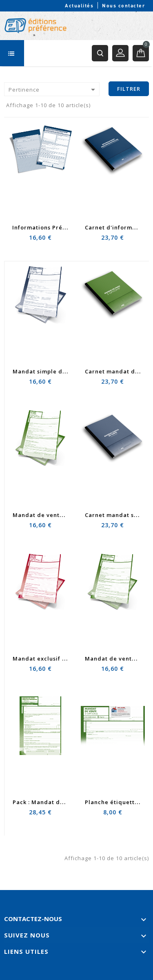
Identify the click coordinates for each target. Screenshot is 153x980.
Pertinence (53, 90)
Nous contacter (123, 5)
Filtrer (129, 89)
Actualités (79, 5)
